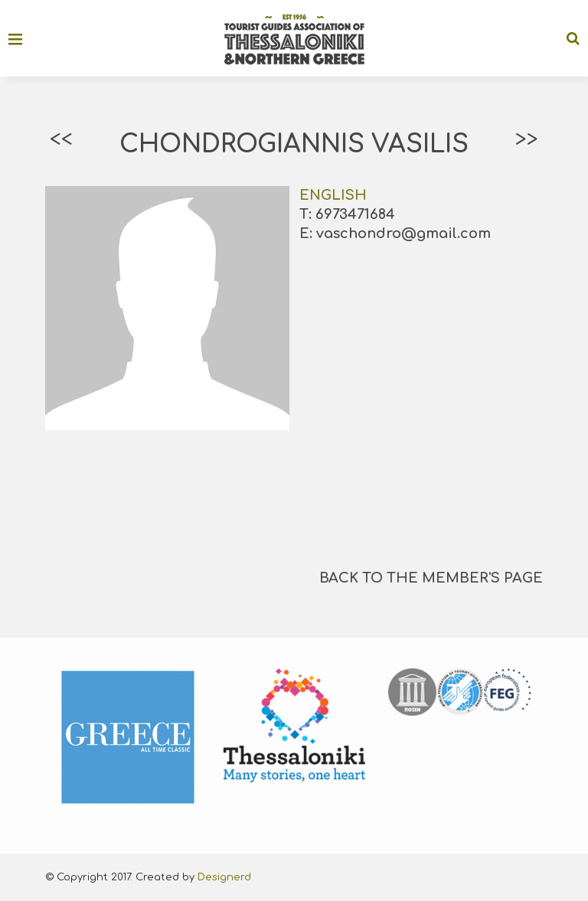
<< (61, 139)
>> (527, 139)
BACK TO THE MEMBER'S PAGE (431, 578)
